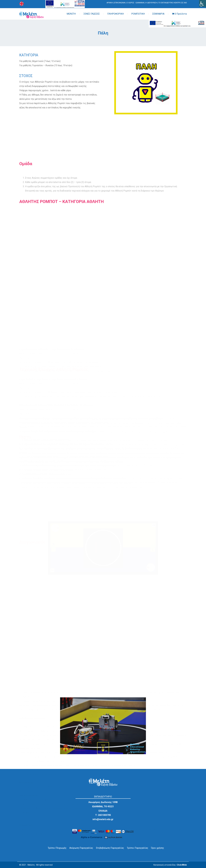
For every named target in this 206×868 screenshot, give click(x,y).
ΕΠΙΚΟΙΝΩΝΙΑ (120, 3)
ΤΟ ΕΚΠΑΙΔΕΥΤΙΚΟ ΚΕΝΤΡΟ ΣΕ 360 (173, 3)
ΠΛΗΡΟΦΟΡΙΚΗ (116, 14)
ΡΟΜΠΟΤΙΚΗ (138, 14)
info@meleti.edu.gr (103, 819)
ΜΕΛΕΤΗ (71, 14)
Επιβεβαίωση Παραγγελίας (110, 848)
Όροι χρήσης (158, 848)
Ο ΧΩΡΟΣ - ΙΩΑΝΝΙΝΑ (135, 3)
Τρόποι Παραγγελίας (138, 848)
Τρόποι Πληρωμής (57, 848)
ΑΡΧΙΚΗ (110, 3)
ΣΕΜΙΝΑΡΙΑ (158, 14)
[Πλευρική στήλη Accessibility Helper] (203, 3)
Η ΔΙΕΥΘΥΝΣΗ (151, 3)
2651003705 (104, 815)
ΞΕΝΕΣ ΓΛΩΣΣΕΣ (91, 14)
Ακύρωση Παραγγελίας (81, 848)
